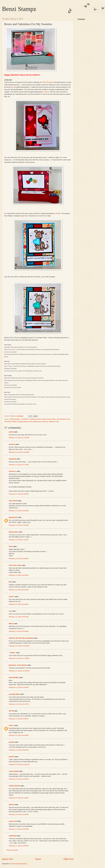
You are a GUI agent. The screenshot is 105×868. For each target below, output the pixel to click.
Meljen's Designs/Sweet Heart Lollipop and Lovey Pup (30, 422)
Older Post (68, 859)
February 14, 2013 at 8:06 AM (19, 559)
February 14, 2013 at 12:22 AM (19, 438)
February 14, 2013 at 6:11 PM (19, 704)
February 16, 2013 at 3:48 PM (19, 814)
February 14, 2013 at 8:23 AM (19, 575)
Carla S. (12, 597)
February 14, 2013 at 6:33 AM (19, 511)
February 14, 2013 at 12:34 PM (19, 671)
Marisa (11, 624)
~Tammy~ (12, 653)
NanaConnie (13, 517)
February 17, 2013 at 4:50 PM (19, 829)
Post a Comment (12, 850)
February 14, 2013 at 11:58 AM (19, 658)
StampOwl (12, 459)
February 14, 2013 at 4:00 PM (19, 687)
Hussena (12, 444)
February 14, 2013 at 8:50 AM (19, 604)
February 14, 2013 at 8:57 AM (19, 617)
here (12, 87)
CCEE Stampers (47, 82)
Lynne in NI (13, 821)
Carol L (11, 725)
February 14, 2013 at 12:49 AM (19, 452)
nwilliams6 (13, 836)
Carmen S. (12, 471)
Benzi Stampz (19, 9)
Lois (10, 611)
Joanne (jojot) (14, 771)
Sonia (11, 546)
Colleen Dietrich (14, 786)
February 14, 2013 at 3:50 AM (19, 494)
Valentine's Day (54, 422)
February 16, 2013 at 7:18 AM (19, 798)
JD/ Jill (11, 711)
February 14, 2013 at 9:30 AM (19, 631)
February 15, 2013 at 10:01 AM (19, 765)
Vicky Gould (13, 501)
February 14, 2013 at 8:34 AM (19, 590)
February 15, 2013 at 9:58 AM (19, 750)
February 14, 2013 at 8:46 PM (19, 735)
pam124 (12, 742)
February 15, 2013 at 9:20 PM (19, 779)
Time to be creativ (15, 565)
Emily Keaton (14, 532)
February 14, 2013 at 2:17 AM (19, 465)
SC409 (58, 213)
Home (38, 859)
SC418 (46, 92)
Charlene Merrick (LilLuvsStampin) (21, 638)
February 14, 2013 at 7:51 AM (19, 540)
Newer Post (7, 859)
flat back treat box (36, 419)
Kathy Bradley (14, 677)
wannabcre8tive (14, 694)
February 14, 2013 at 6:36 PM (19, 719)
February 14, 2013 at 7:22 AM (19, 525)
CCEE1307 (25, 419)
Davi (10, 582)
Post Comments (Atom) (19, 864)
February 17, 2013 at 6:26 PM (19, 846)
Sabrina (12, 805)
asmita (11, 432)
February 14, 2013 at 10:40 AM (19, 646)
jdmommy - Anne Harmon (18, 665)
